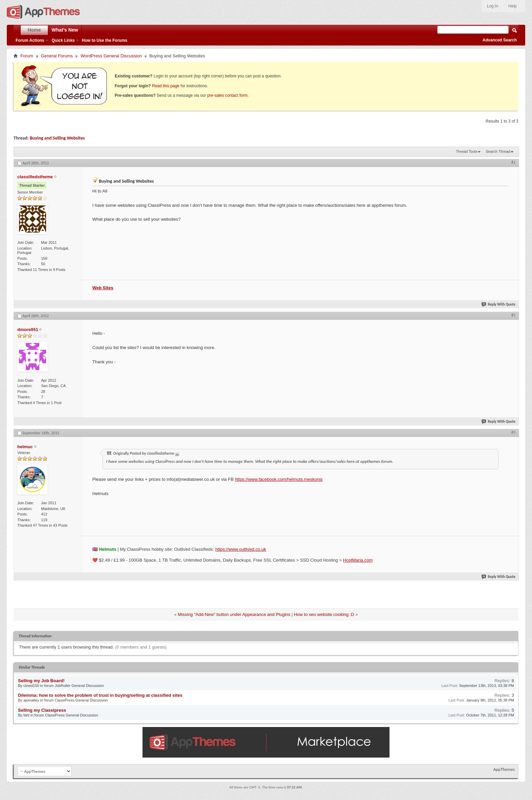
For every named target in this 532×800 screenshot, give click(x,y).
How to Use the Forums (104, 40)
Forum (27, 56)
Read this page (166, 86)
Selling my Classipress (42, 710)
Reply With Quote (499, 304)
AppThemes (504, 769)
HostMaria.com (358, 560)
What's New (65, 30)
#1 (513, 162)
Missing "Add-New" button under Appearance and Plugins (234, 614)
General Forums (57, 56)
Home (34, 30)
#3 (513, 432)
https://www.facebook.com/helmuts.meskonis (279, 479)
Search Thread (498, 151)
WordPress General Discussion (111, 56)
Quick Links (63, 40)
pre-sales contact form (227, 95)
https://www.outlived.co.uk (241, 549)
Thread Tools (467, 151)
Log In (492, 6)
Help (512, 6)
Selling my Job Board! (41, 681)
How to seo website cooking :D (324, 614)
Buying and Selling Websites (57, 138)
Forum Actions (30, 40)
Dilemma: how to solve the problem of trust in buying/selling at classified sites (100, 695)
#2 (513, 315)
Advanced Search (500, 40)
